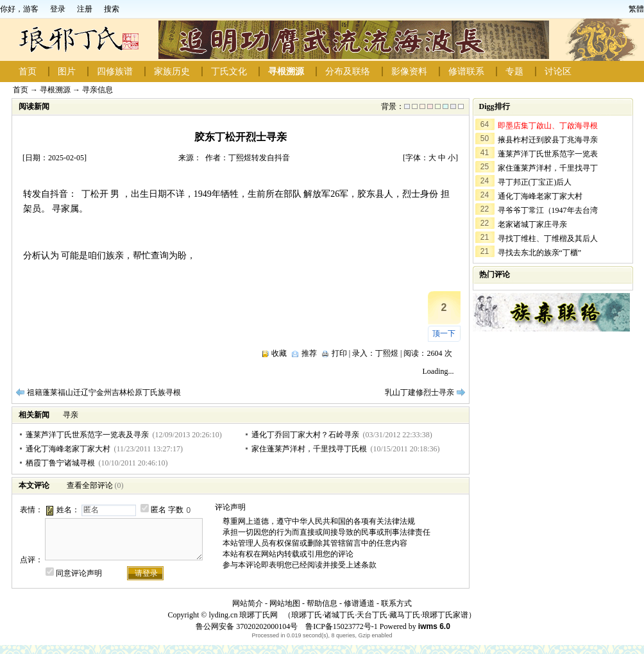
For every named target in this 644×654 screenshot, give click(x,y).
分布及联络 (348, 71)
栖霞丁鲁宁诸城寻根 (60, 463)
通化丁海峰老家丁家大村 (68, 449)
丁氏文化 (229, 71)
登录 (58, 9)
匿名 (158, 510)
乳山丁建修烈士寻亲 (419, 392)
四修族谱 (115, 71)
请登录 (146, 573)
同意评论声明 (79, 573)
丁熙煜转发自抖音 (259, 158)
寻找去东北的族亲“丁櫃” (540, 253)
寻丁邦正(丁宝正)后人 (535, 182)
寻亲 (71, 415)
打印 (339, 353)
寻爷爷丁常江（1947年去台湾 (548, 210)
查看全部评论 (90, 485)
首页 (28, 71)
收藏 (279, 353)
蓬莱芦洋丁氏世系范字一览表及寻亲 (87, 435)
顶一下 (444, 333)
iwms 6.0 (434, 626)
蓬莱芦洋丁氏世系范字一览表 (548, 154)
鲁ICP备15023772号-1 (341, 626)
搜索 (112, 9)
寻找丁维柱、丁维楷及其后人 (548, 239)
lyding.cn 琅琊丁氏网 (243, 615)
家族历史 (172, 71)
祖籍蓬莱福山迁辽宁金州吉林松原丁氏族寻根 (104, 392)
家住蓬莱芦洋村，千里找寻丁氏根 (309, 449)
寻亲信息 (97, 90)
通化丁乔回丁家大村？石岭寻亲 (305, 435)
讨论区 (558, 71)
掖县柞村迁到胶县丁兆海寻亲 (548, 140)
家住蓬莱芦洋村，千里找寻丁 (548, 168)
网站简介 (248, 603)
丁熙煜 (387, 353)
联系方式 (396, 603)
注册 (85, 9)
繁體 (636, 9)
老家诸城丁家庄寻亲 (532, 224)
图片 (67, 71)
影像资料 (409, 71)
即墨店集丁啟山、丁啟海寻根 (548, 126)
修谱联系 (466, 71)
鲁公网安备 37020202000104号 (247, 626)
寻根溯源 (286, 71)
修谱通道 (359, 603)
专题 (514, 71)
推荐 (309, 353)
